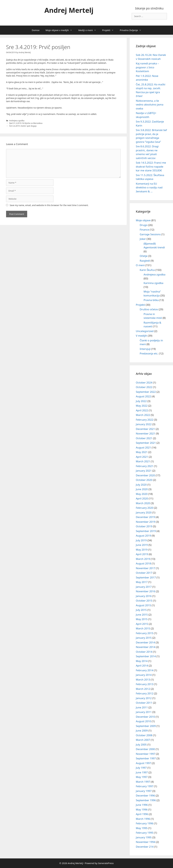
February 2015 (145, 633)
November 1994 (145, 842)
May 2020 (142, 494)
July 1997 (141, 768)
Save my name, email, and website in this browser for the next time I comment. (49, 205)
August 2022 (143, 396)
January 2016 (144, 596)
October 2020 (144, 480)
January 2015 (144, 638)
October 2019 (144, 526)
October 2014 (144, 652)
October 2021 (144, 438)
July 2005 (141, 745)
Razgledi (145, 261)
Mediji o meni (89, 30)
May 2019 (142, 550)
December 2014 (145, 642)
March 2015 (143, 628)
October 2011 (144, 703)
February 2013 (145, 684)
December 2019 (145, 517)
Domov (36, 30)
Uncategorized (145, 331)
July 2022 (141, 401)
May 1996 (142, 809)
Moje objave (143, 220)
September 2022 (146, 392)
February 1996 (145, 823)
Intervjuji (145, 349)
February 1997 (145, 786)
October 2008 (144, 735)
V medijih (141, 336)
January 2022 (144, 424)
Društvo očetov (149, 309)
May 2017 (142, 582)
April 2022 (142, 410)
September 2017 (146, 577)
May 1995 (142, 828)
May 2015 (142, 619)
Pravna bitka (151, 300)
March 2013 (143, 680)
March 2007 (143, 740)
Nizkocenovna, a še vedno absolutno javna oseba (150, 105)
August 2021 (143, 447)
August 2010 (143, 721)
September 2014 (146, 656)
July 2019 (141, 540)
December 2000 (145, 749)
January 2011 (144, 712)
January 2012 (144, 698)
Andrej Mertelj (69, 10)
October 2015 (144, 601)
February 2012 (145, 693)
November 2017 (145, 568)
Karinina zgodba (153, 283)
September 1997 (146, 758)
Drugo (144, 225)
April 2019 (142, 554)
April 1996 (142, 814)
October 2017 (144, 573)
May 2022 (142, 406)
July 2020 (141, 485)
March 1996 (143, 819)
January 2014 (144, 675)
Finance (144, 230)
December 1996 (145, 795)
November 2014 (145, 647)
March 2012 (143, 689)
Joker (143, 239)
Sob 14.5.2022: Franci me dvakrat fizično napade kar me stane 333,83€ (151, 166)
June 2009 (142, 731)
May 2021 (142, 452)
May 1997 (142, 777)
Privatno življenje (132, 30)
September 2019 (146, 531)
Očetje (144, 256)
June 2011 (142, 707)
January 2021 (144, 471)
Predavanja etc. (149, 353)
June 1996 (142, 805)
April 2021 (142, 457)
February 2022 (145, 420)
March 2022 (143, 415)
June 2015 (142, 615)
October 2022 (144, 387)
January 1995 (144, 837)
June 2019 (142, 545)
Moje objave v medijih (60, 30)
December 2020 (145, 475)
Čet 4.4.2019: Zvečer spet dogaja (23, 126)
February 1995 (145, 833)
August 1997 (143, 763)
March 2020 (143, 503)
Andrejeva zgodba (17, 121)
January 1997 (144, 791)
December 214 (145, 847)
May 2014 (142, 661)
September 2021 (146, 443)
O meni (140, 265)
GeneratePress (106, 863)
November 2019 (145, 522)
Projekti (110, 30)
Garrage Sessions (150, 234)
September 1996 (146, 800)
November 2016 (145, 591)
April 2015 (142, 624)
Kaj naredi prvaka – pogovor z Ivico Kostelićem (147, 67)
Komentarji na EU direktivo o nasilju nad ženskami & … (149, 187)
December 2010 (145, 717)
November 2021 (145, 433)
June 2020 (142, 489)
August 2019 (143, 536)
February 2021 (145, 466)
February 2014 (145, 670)
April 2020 (142, 498)
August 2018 (143, 563)
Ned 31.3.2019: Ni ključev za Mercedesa (26, 123)
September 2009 (146, 726)
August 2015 (143, 605)
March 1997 (143, 782)
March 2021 (143, 461)
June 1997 (142, 772)
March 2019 (143, 559)
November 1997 (145, 754)
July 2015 (141, 610)
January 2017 (144, 587)
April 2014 (142, 666)
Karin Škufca (147, 270)
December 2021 (145, 429)
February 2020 (145, 508)
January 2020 (144, 512)
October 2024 (144, 382)
